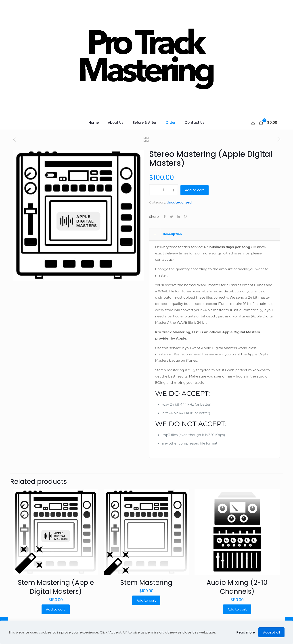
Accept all (271, 632)
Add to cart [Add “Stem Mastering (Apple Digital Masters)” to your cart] (56, 609)
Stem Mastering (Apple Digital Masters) (56, 587)
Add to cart (195, 190)
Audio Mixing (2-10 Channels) (237, 587)
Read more (246, 632)
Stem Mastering (146, 583)
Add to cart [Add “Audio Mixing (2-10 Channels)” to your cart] (237, 609)
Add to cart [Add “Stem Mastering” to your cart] (146, 600)
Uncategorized (179, 202)
